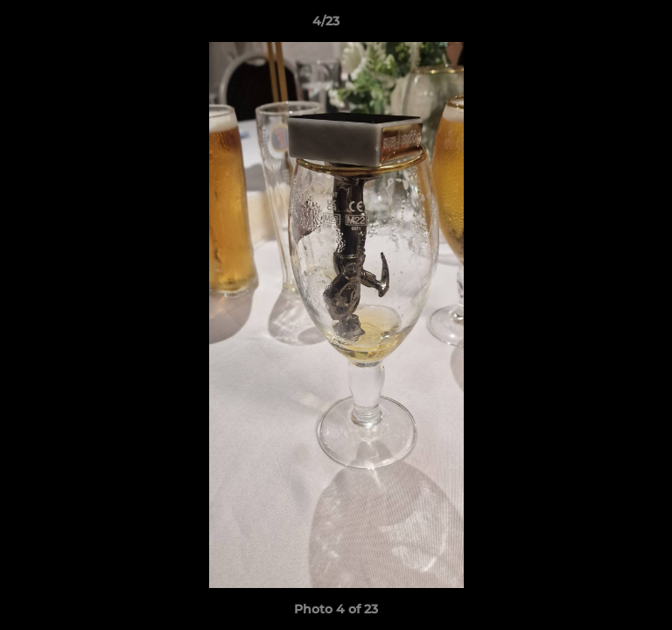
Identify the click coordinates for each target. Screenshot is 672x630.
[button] (609, 25)
